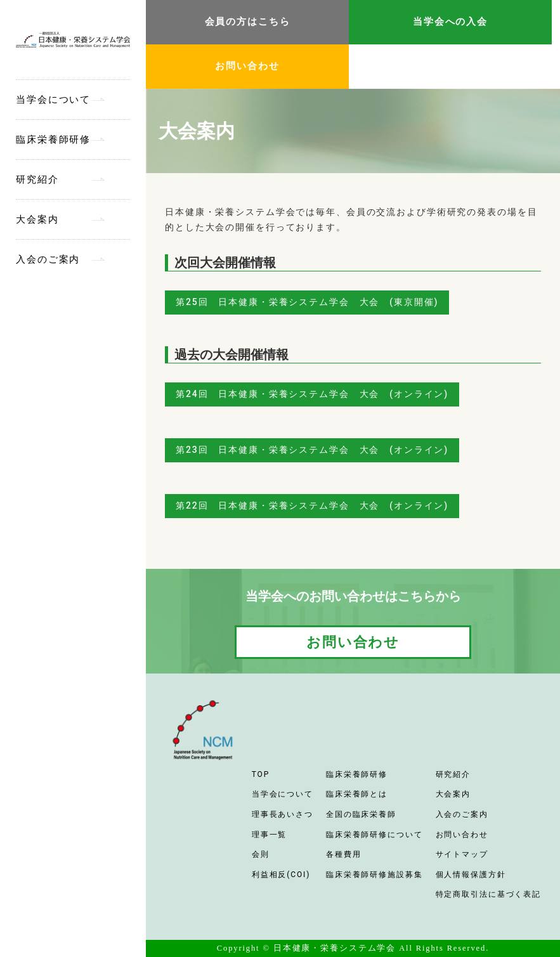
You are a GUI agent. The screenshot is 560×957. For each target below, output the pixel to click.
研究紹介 (37, 179)
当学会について (53, 100)
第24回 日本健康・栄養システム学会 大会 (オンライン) (312, 394)
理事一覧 (270, 835)
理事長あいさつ (283, 814)
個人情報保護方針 (471, 875)
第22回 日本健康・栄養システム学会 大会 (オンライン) (312, 505)
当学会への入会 (450, 22)
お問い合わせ (247, 66)
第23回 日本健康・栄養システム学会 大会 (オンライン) (312, 450)
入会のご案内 (48, 259)
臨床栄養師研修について (374, 835)
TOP (261, 774)
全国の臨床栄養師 (361, 814)
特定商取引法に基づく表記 (489, 894)
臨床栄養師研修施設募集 (374, 875)
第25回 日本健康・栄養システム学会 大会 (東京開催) (307, 302)
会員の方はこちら (248, 22)
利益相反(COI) (281, 875)
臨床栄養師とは (357, 794)
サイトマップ (462, 854)
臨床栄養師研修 (53, 140)
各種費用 (344, 854)
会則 (261, 854)
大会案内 (37, 219)
